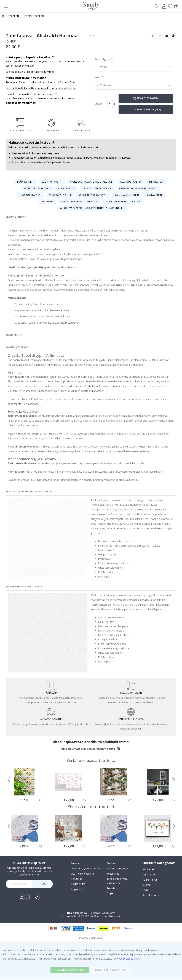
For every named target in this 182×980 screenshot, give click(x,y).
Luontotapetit (52, 182)
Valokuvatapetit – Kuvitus (79, 202)
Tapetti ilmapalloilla (97, 189)
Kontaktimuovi (151, 896)
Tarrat (146, 891)
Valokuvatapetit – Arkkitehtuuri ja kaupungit (91, 208)
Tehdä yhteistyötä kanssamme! (117, 881)
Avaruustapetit (131, 182)
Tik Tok (37, 898)
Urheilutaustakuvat (93, 195)
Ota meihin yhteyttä (82, 874)
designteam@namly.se (21, 103)
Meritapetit (157, 182)
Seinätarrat (149, 875)
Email (167, 36)
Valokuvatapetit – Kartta (122, 202)
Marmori (48, 202)
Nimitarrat (148, 870)
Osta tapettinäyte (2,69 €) (146, 110)
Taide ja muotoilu (127, 195)
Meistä (75, 864)
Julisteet (147, 886)
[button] (40, 801)
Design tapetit (34, 16)
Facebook (160, 36)
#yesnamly (113, 874)
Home (3, 16)
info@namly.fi (112, 917)
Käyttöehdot (78, 884)
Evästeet (128, 959)
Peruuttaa (77, 879)
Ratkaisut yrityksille (118, 869)
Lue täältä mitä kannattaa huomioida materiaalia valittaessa (41, 89)
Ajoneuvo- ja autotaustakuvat (91, 182)
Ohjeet (111, 894)
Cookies (111, 864)
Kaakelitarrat (150, 880)
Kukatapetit (66, 189)
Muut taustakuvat (37, 189)
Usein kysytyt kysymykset (86, 869)
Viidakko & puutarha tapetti (138, 189)
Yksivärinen (154, 195)
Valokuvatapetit (60, 195)
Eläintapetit (26, 182)
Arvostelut (113, 889)
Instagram (153, 36)
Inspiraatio (77, 890)
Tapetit (14, 16)
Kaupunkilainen (30, 195)
